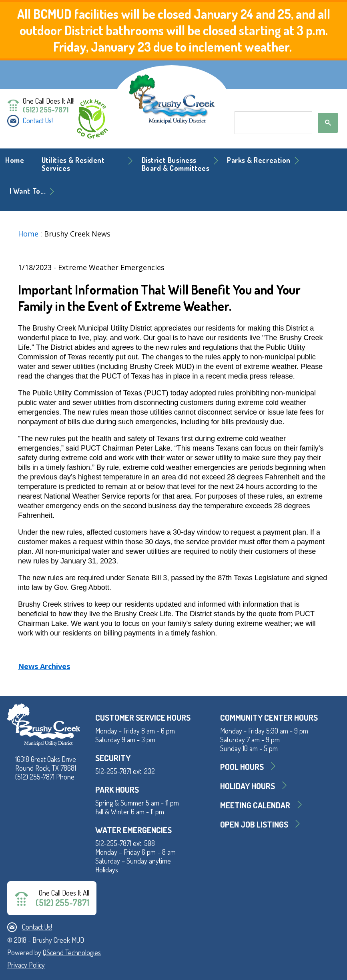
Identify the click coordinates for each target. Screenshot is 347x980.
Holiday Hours (248, 786)
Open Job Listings (254, 824)
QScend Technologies (72, 952)
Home (15, 160)
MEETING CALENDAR (255, 805)
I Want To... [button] (28, 191)
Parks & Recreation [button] (259, 160)
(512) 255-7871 (46, 110)
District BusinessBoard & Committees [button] (176, 164)
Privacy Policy (26, 965)
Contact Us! (38, 120)
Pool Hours (242, 767)
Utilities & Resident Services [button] (73, 164)
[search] (273, 123)
